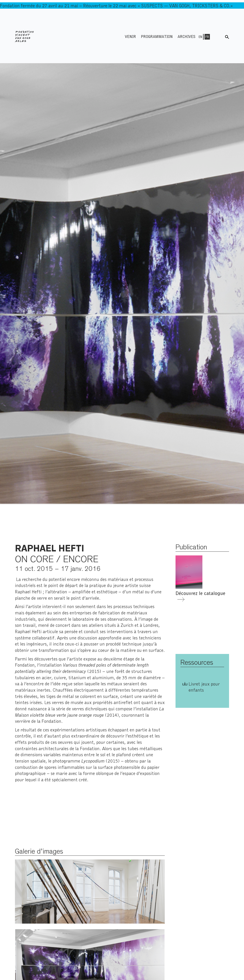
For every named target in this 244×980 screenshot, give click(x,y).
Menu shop (218, 36)
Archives (187, 36)
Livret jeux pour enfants (204, 687)
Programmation (157, 36)
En (200, 37)
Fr (207, 37)
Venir (130, 36)
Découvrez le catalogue (200, 593)
